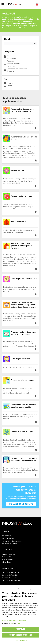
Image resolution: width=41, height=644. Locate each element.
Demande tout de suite (21, 504)
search (35, 44)
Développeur (6, 557)
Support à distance (8, 554)
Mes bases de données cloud (12, 541)
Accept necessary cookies (20, 635)
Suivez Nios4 (6, 562)
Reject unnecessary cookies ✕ (28, 589)
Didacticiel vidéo (7, 559)
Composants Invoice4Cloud (11, 580)
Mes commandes (8, 538)
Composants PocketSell (10, 575)
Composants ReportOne (10, 572)
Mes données (6, 536)
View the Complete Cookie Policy (14, 620)
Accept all (21, 629)
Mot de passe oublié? (9, 544)
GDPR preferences (20, 641)
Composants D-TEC (9, 578)
